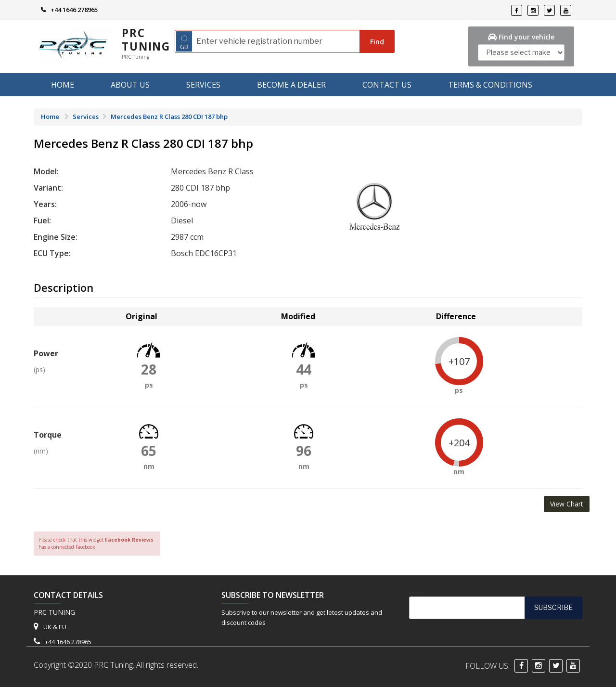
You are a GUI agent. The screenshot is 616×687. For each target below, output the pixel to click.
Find (377, 42)
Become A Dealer (291, 85)
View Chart (567, 504)
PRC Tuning (146, 40)
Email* (496, 605)
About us (130, 85)
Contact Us (387, 85)
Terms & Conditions (490, 85)
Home (63, 85)
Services (203, 85)
